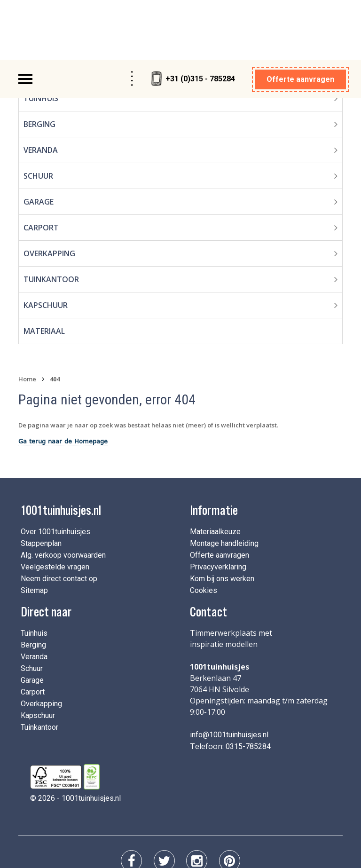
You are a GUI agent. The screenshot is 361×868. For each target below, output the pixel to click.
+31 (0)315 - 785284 (193, 18)
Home (27, 318)
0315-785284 (248, 685)
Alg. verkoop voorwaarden (63, 494)
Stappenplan (41, 482)
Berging (33, 584)
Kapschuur (46, 244)
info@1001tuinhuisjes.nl (229, 674)
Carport (41, 166)
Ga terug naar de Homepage (63, 380)
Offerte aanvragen (300, 18)
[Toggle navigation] (25, 18)
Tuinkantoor (51, 218)
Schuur (38, 115)
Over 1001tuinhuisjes (55, 470)
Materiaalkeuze (215, 470)
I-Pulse (302, 824)
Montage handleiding (224, 482)
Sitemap (34, 529)
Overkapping (49, 192)
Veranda (41, 89)
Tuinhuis (34, 572)
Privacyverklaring (218, 506)
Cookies (204, 529)
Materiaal (44, 270)
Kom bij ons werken (222, 517)
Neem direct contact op (59, 517)
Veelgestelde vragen (55, 506)
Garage (39, 141)
